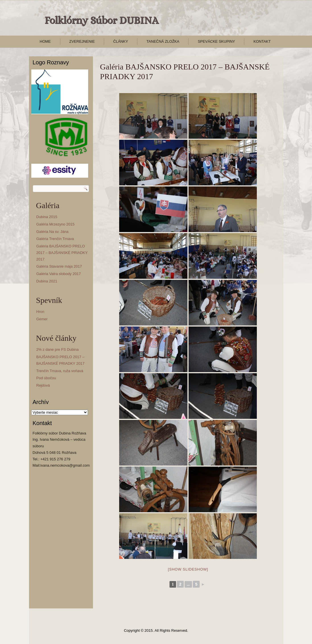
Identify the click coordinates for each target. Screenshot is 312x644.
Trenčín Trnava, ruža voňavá (60, 371)
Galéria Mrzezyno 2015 (55, 224)
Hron (40, 312)
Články (121, 41)
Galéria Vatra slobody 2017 (59, 274)
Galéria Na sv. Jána (52, 232)
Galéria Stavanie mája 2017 (59, 266)
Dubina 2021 (47, 281)
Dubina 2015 (47, 217)
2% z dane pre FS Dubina (58, 349)
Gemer (42, 319)
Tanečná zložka (163, 41)
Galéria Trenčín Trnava (55, 239)
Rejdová (43, 385)
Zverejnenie (82, 41)
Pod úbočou (46, 378)
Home (45, 41)
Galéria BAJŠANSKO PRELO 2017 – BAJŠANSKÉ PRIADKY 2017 (62, 253)
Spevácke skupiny (216, 41)
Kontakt (262, 41)
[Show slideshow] (188, 569)
